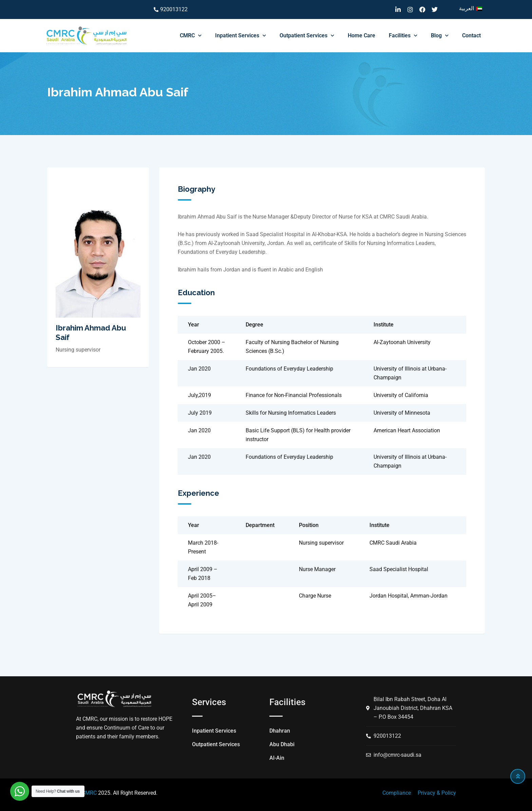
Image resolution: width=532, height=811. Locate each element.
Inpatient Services (241, 35)
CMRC (191, 35)
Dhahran (280, 731)
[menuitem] (471, 8)
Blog (440, 35)
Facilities (403, 35)
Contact (471, 35)
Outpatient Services (307, 35)
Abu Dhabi (282, 744)
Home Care (362, 35)
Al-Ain (277, 758)
